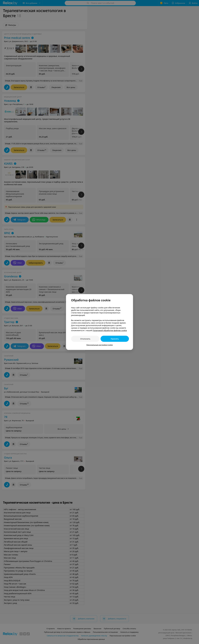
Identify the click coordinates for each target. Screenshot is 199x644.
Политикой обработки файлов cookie (110, 330)
